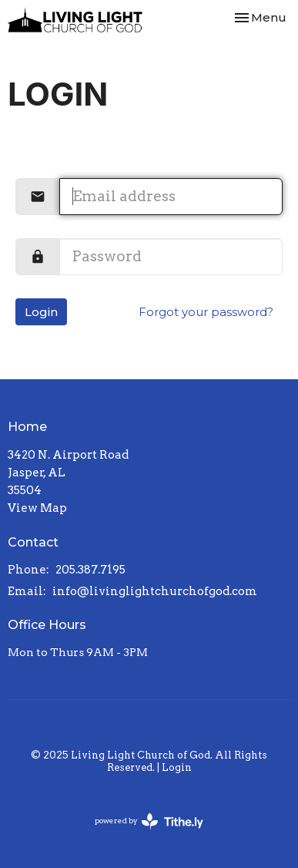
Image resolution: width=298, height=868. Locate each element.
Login (41, 312)
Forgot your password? (206, 312)
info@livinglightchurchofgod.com (155, 591)
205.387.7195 (90, 570)
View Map (37, 508)
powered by (149, 821)
